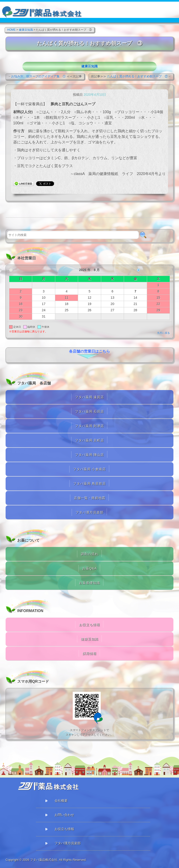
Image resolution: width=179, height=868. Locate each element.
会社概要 (61, 801)
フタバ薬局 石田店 (90, 411)
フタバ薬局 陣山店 (90, 455)
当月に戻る (164, 333)
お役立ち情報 (89, 625)
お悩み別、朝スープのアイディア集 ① (38, 76)
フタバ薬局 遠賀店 (90, 397)
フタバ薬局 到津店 (90, 426)
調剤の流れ (90, 554)
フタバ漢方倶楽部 (89, 512)
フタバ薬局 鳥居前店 (89, 484)
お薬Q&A (90, 568)
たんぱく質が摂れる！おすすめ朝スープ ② (138, 76)
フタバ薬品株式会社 (44, 860)
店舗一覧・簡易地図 (90, 498)
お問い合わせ (64, 815)
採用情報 (89, 653)
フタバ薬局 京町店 (90, 440)
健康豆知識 (89, 66)
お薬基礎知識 (89, 583)
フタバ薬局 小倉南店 (89, 469)
